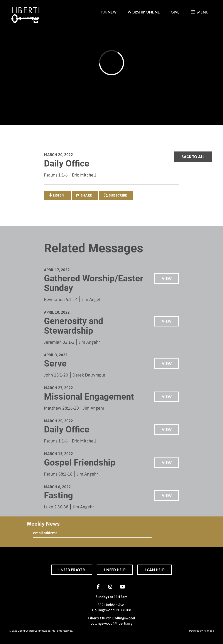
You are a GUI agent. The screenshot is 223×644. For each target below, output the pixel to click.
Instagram (111, 587)
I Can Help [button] (155, 570)
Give (175, 12)
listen (59, 195)
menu (200, 12)
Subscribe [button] (118, 195)
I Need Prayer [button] (72, 570)
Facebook (99, 587)
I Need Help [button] (115, 570)
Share (86, 195)
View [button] (167, 278)
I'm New (109, 12)
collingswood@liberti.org (111, 623)
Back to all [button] (193, 157)
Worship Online (144, 12)
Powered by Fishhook (202, 631)
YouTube (124, 587)
